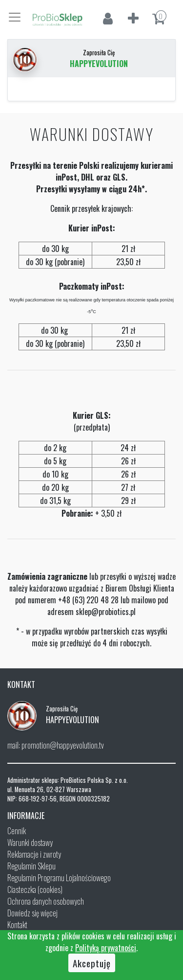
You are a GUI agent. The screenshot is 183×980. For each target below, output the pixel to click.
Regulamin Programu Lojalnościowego (59, 878)
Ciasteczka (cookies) (35, 889)
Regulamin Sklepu (31, 866)
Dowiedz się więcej (32, 913)
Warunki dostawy (30, 843)
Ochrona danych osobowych (46, 901)
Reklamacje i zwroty (34, 854)
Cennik (17, 831)
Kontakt (17, 925)
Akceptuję (92, 963)
